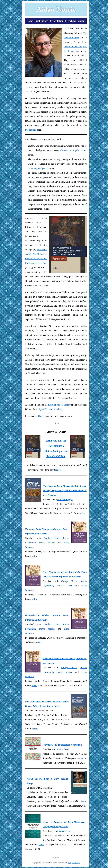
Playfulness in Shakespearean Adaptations (62, 745)
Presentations (57, 21)
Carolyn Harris (52, 538)
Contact (82, 21)
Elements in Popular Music (73, 150)
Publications (41, 21)
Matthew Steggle (65, 500)
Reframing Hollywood (38, 168)
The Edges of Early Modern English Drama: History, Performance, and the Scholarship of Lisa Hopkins (65, 491)
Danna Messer (47, 543)
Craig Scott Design (74, 863)
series (58, 470)
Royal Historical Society (59, 405)
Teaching (71, 21)
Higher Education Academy (50, 409)
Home (30, 21)
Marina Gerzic (63, 749)
